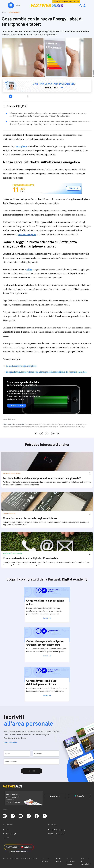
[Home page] (47, 5)
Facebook (47, 434)
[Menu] (14, 5)
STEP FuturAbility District (57, 834)
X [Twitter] (41, 434)
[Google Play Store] (80, 796)
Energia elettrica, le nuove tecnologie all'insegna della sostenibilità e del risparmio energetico (46, 372)
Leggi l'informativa (10, 742)
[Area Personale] (85, 6)
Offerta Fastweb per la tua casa (65, 2)
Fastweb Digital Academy (57, 830)
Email (58, 434)
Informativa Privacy (46, 860)
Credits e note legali (9, 834)
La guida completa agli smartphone (21, 366)
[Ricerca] (81, 6)
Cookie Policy (59, 860)
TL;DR (22, 106)
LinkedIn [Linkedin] (36, 434)
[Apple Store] (55, 796)
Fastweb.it (6, 838)
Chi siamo (6, 830)
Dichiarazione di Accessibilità (86, 861)
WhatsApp (53, 434)
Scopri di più (17, 406)
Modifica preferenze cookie (71, 861)
